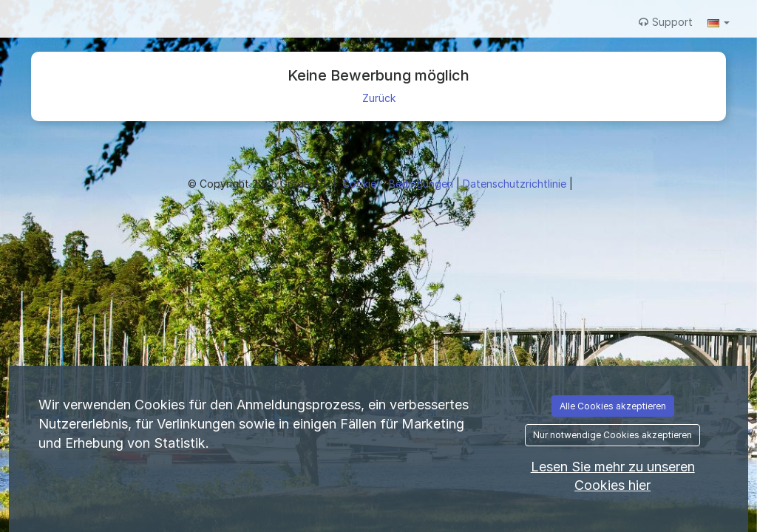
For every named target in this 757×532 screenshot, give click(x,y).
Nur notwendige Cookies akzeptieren (612, 435)
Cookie (361, 184)
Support (666, 22)
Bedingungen (422, 184)
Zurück (379, 98)
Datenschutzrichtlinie (516, 184)
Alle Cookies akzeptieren (613, 406)
